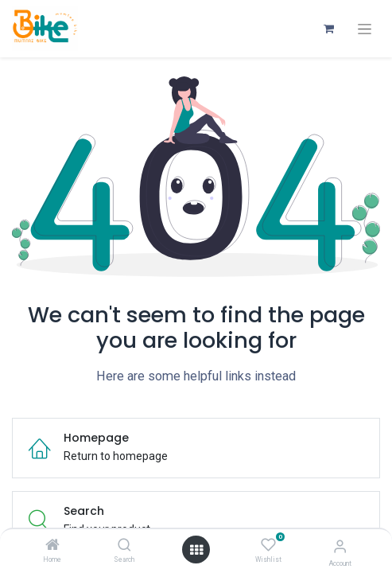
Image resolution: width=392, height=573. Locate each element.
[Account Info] (340, 546)
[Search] (124, 546)
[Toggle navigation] (365, 29)
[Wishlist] (268, 545)
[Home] (52, 546)
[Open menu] (196, 550)
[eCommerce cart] (328, 29)
